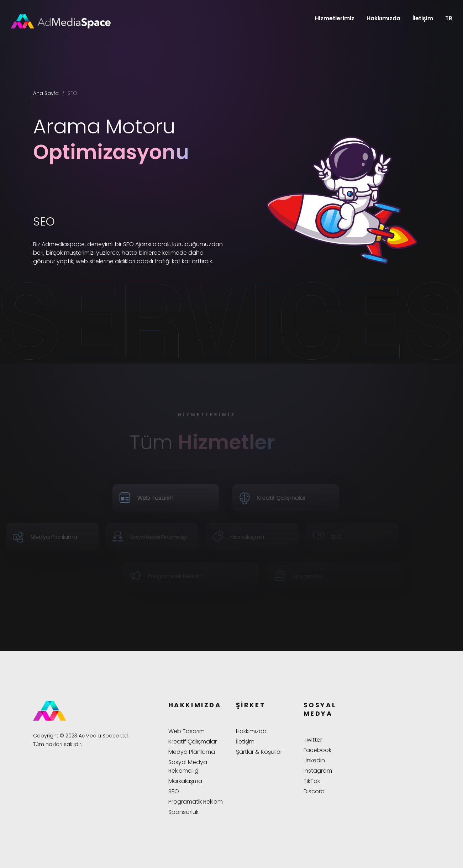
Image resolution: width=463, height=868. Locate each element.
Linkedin (314, 760)
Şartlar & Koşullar (259, 752)
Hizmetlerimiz (335, 18)
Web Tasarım (186, 731)
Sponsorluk (183, 812)
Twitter (313, 740)
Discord (314, 791)
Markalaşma (185, 781)
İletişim (423, 18)
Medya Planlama (192, 752)
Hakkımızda (383, 18)
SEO (174, 791)
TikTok (312, 781)
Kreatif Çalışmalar (193, 742)
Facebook (317, 750)
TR (449, 18)
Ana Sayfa (46, 93)
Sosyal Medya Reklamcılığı (188, 766)
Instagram (318, 771)
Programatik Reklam (196, 802)
